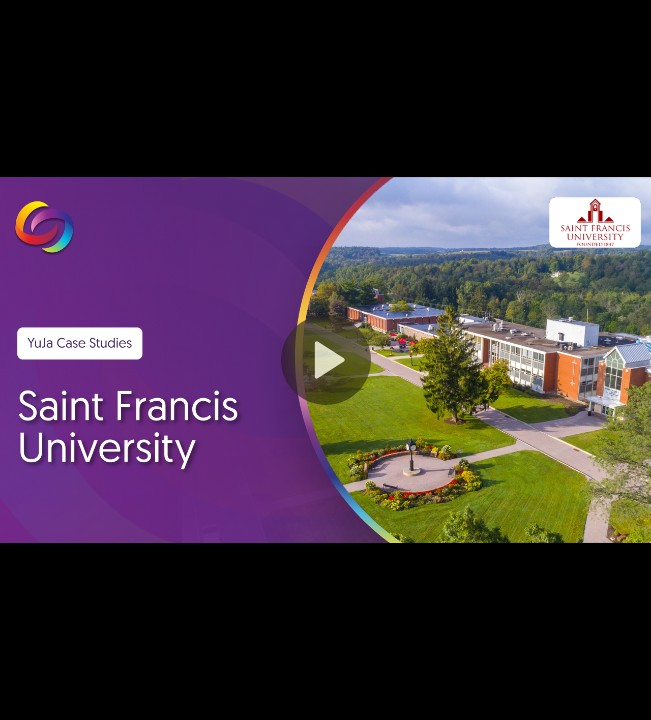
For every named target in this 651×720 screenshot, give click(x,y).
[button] (326, 360)
